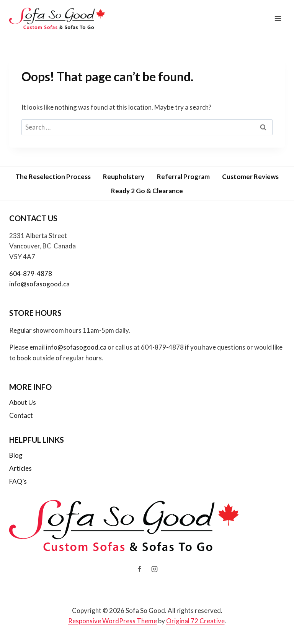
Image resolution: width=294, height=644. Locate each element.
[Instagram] (155, 569)
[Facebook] (139, 569)
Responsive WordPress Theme (113, 621)
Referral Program (183, 177)
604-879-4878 (31, 274)
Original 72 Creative (195, 621)
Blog (16, 455)
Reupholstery (124, 177)
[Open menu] (278, 18)
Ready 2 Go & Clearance (147, 191)
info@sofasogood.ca (39, 284)
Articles (20, 468)
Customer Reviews (250, 177)
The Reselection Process (53, 177)
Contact (21, 415)
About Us (23, 402)
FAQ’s (18, 481)
